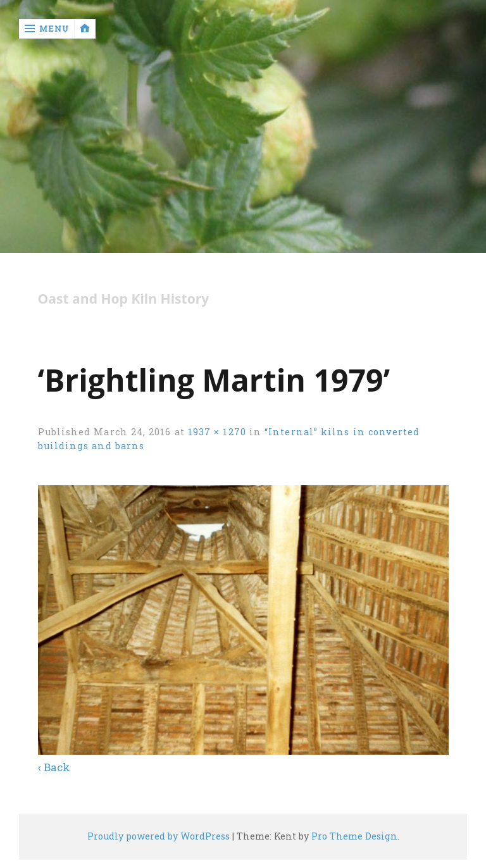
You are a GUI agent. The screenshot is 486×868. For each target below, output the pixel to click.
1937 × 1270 (217, 432)
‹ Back (54, 767)
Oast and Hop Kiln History (124, 299)
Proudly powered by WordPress (159, 836)
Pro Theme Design (354, 836)
